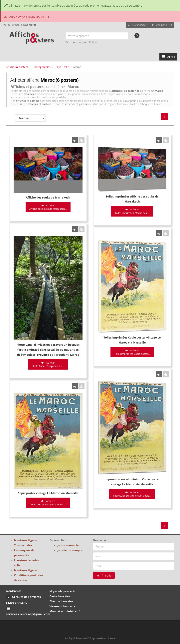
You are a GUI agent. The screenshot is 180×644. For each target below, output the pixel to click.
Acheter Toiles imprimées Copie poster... (132, 352)
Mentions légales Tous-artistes (26, 543)
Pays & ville (62, 67)
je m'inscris (104, 575)
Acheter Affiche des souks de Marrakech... (48, 207)
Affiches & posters (17, 67)
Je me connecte (68, 545)
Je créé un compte (70, 550)
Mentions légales (26, 570)
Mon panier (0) (162, 25)
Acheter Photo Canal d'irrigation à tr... (48, 364)
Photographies (42, 67)
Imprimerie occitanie (102, 638)
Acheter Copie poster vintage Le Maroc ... (48, 502)
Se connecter (137, 25)
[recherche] (137, 36)
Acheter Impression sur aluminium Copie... (132, 493)
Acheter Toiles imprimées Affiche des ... (132, 211)
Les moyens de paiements (24, 553)
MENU (168, 57)
